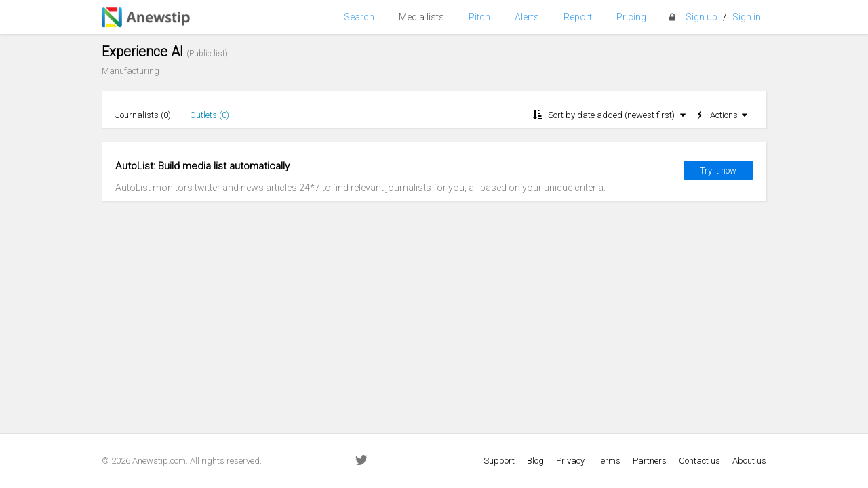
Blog (535, 461)
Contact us (699, 461)
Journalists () (143, 115)
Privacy (570, 461)
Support (499, 461)
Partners (650, 461)
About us (749, 461)
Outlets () (210, 115)
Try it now (718, 170)
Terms (609, 461)
